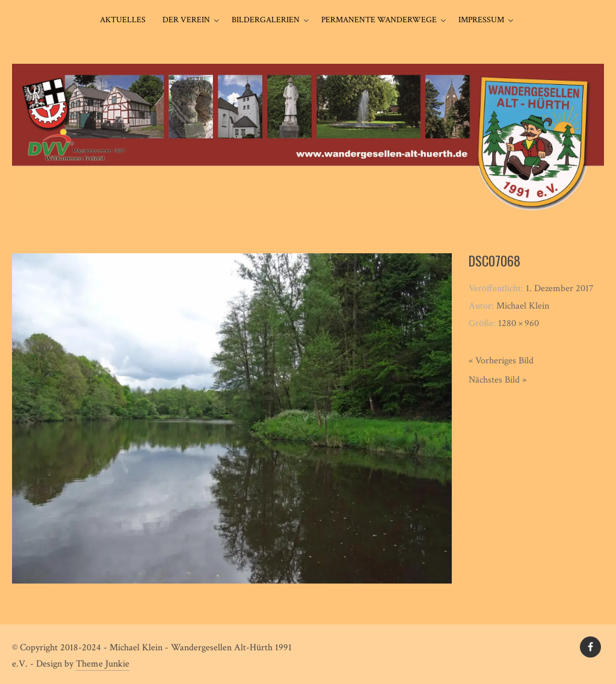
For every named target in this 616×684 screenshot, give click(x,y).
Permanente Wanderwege (379, 20)
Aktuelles (123, 20)
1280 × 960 (519, 323)
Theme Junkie (103, 664)
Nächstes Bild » (497, 380)
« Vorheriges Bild (501, 361)
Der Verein (186, 20)
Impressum (481, 20)
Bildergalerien (266, 20)
